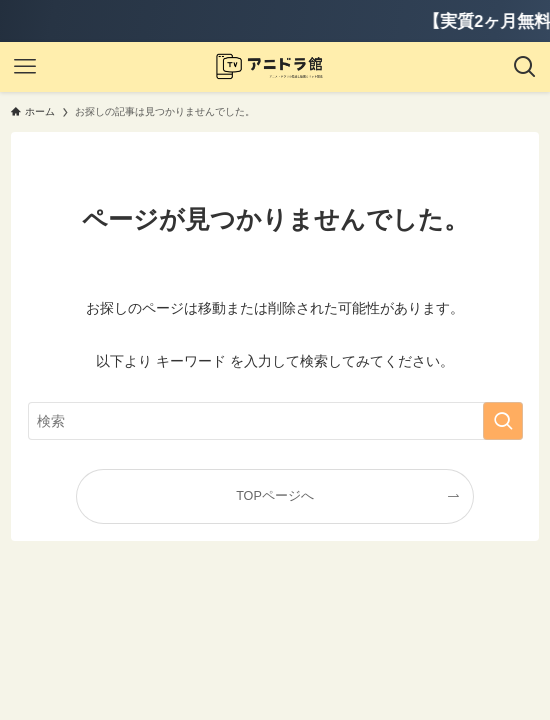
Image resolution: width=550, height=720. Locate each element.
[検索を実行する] (503, 421)
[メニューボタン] (25, 67)
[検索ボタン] (525, 67)
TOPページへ (275, 496)
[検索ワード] (275, 421)
